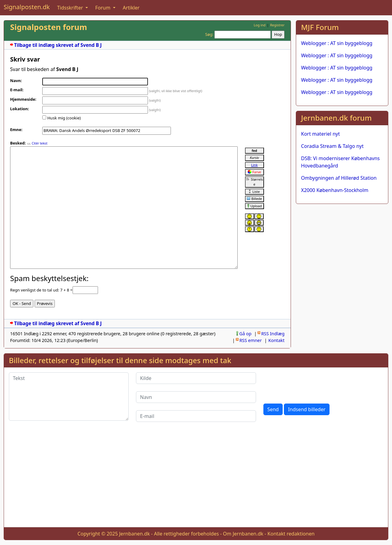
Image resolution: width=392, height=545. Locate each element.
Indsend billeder (307, 409)
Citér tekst (39, 143)
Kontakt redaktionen (291, 534)
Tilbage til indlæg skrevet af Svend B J (58, 45)
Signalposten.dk (27, 7)
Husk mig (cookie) (64, 118)
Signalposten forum (49, 27)
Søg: (209, 34)
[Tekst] (69, 397)
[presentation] (310, 384)
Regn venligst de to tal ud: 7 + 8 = (41, 290)
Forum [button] (104, 8)
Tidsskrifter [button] (71, 8)
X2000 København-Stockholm (335, 190)
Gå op (245, 334)
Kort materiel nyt (320, 134)
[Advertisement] (342, 247)
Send (273, 409)
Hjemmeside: (23, 99)
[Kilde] (196, 378)
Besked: (18, 143)
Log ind (260, 25)
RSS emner (251, 340)
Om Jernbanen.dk (243, 534)
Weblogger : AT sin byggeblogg (337, 43)
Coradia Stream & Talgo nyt (332, 146)
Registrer (277, 25)
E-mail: (17, 90)
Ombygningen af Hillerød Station (339, 178)
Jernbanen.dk (134, 534)
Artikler (131, 8)
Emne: (16, 130)
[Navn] (196, 397)
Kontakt (276, 340)
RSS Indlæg (273, 334)
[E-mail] (196, 416)
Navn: (16, 81)
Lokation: (20, 109)
